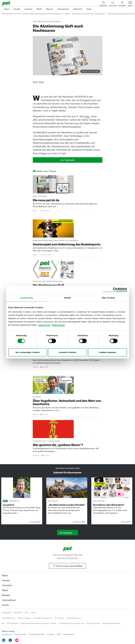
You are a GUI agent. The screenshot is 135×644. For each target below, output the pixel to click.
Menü (130, 4)
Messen (6, 595)
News (67, 14)
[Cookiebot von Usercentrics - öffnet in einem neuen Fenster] (115, 290)
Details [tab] (68, 298)
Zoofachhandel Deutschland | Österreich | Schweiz (38, 623)
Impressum (44, 325)
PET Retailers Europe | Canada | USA (72, 623)
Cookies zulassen (107, 352)
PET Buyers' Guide (93, 623)
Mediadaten (69, 634)
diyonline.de (59, 618)
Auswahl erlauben (67, 352)
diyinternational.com (74, 618)
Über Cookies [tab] (109, 298)
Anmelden (122, 4)
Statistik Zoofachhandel (111, 623)
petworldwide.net (8, 618)
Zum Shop (113, 4)
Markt (5, 590)
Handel (6, 580)
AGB (59, 634)
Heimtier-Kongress (24, 618)
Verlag (33, 612)
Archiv (5, 605)
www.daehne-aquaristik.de (43, 618)
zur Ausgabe (66, 533)
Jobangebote (7, 612)
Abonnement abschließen (67, 566)
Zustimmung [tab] (27, 298)
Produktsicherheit (37, 634)
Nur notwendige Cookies (28, 352)
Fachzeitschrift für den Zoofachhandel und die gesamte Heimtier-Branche (32, 14)
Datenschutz (58, 325)
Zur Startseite (67, 160)
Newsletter (103, 4)
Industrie (7, 585)
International (9, 600)
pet (3, 623)
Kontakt (51, 634)
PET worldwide (12, 623)
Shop (26, 612)
